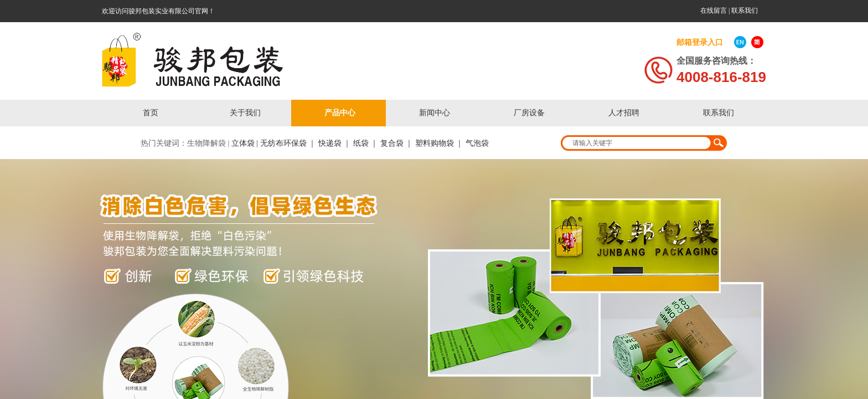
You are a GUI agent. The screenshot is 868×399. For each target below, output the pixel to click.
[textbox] (637, 143)
